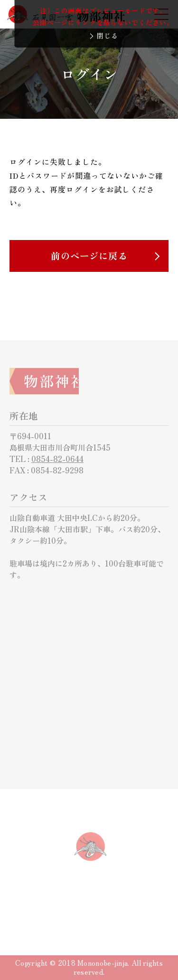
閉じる (108, 36)
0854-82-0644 (57, 459)
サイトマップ (123, 907)
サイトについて (59, 907)
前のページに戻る (89, 256)
